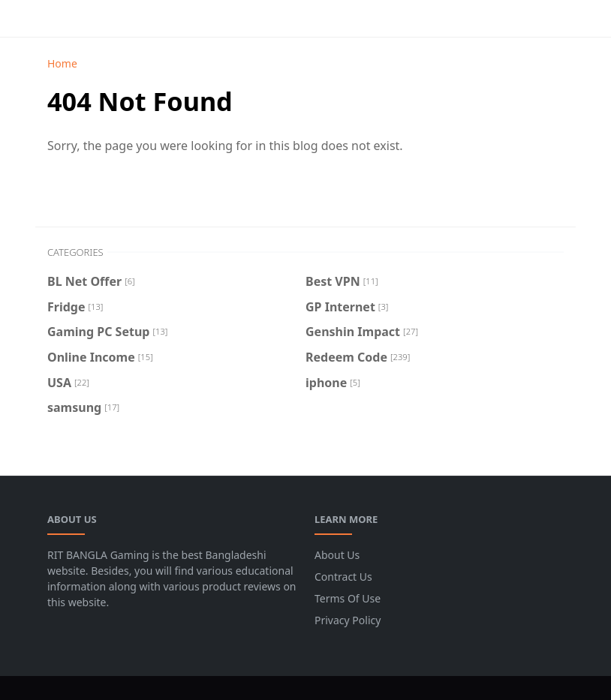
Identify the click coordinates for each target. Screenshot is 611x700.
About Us (337, 555)
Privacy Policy (348, 620)
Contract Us (343, 577)
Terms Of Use (348, 598)
